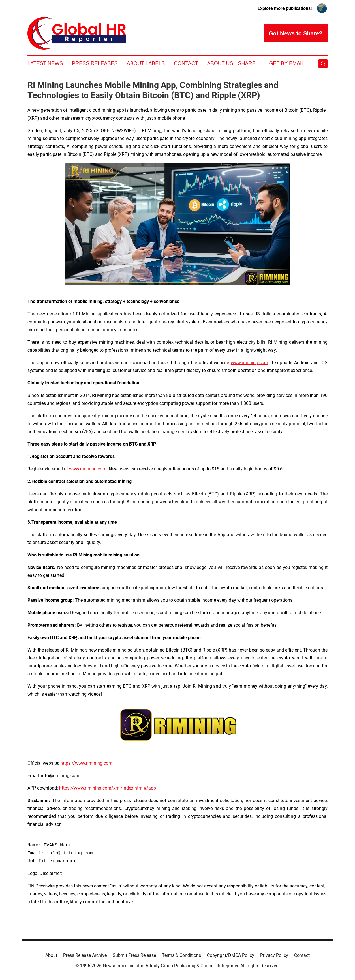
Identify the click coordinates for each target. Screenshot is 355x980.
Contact (186, 63)
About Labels (146, 63)
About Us (220, 63)
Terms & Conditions (181, 955)
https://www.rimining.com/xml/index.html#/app (108, 788)
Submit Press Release (134, 955)
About (51, 955)
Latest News (45, 63)
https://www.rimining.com (86, 763)
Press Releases (95, 63)
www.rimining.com (249, 363)
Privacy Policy (274, 955)
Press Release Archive (85, 955)
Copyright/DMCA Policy (231, 955)
